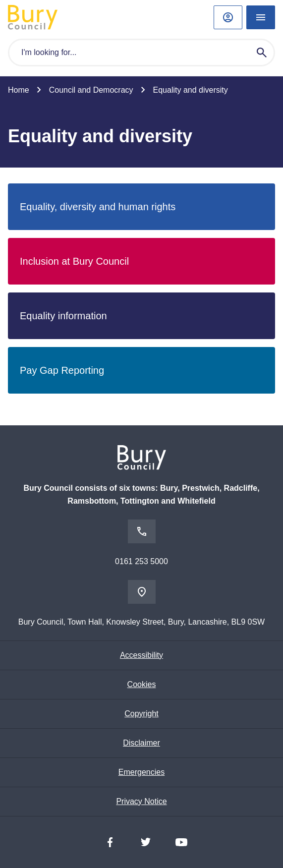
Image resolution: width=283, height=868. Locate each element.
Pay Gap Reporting (62, 370)
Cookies (142, 684)
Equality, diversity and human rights (98, 207)
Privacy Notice (141, 801)
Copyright (141, 714)
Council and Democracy (91, 90)
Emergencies (141, 772)
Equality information (63, 316)
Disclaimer (141, 743)
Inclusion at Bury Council (74, 261)
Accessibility (141, 655)
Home (19, 90)
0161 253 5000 (141, 561)
